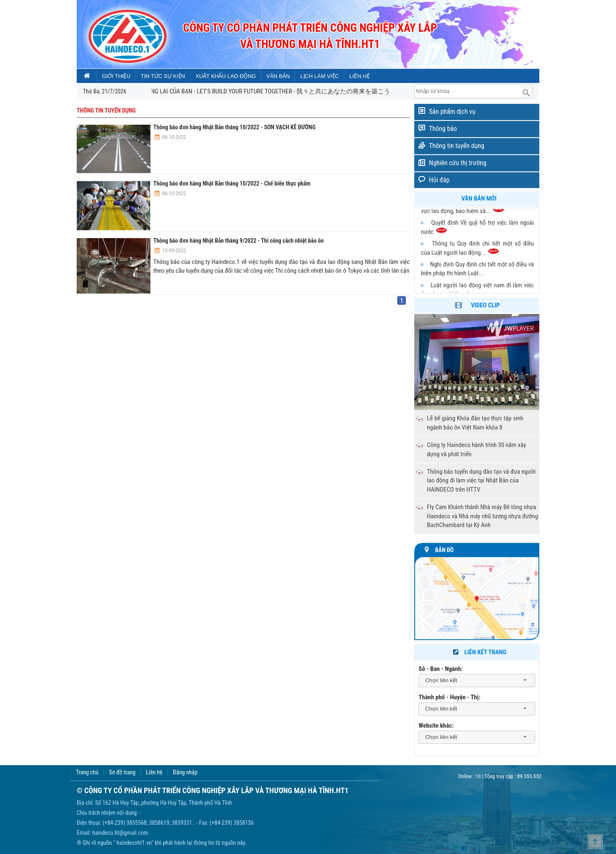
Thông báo (443, 129)
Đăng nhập (185, 772)
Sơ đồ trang (122, 772)
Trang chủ (87, 772)
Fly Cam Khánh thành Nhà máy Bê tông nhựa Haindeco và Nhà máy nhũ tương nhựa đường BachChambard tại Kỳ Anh (482, 516)
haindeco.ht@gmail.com (120, 833)
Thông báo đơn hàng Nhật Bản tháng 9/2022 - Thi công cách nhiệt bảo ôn (239, 241)
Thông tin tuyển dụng (457, 146)
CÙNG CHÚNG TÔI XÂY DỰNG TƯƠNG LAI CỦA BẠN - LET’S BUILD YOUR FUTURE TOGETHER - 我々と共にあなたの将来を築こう (237, 91)
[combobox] (477, 681)
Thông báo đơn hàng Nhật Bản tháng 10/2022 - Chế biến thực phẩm (232, 183)
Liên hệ (154, 772)
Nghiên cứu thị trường (458, 163)
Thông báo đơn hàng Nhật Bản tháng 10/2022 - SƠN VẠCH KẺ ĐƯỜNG (234, 127)
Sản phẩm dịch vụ (452, 112)
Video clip (485, 305)
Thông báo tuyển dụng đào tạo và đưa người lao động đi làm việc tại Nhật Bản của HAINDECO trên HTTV (481, 481)
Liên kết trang (479, 652)
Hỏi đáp (439, 180)
